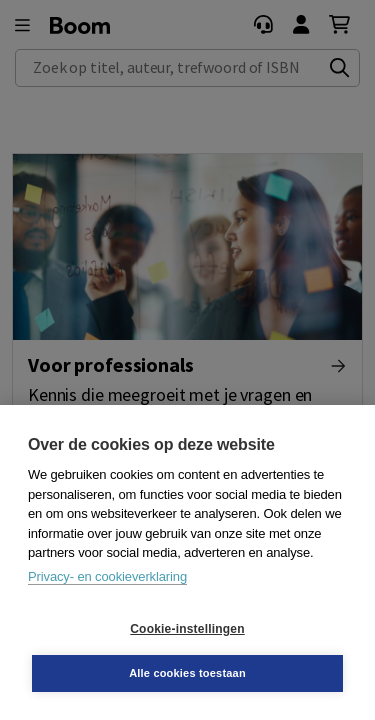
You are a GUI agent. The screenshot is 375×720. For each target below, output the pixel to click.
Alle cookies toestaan (187, 673)
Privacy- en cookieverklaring (107, 576)
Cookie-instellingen (187, 629)
